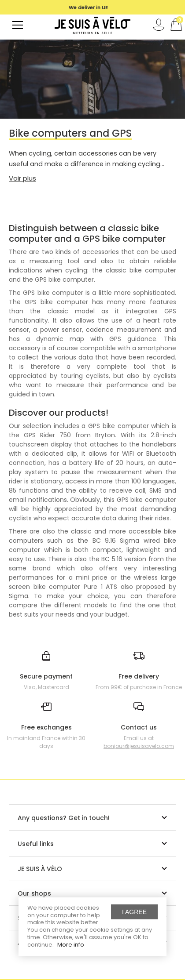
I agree (134, 912)
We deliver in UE (88, 7)
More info (71, 945)
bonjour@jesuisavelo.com (139, 746)
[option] (88, 7)
